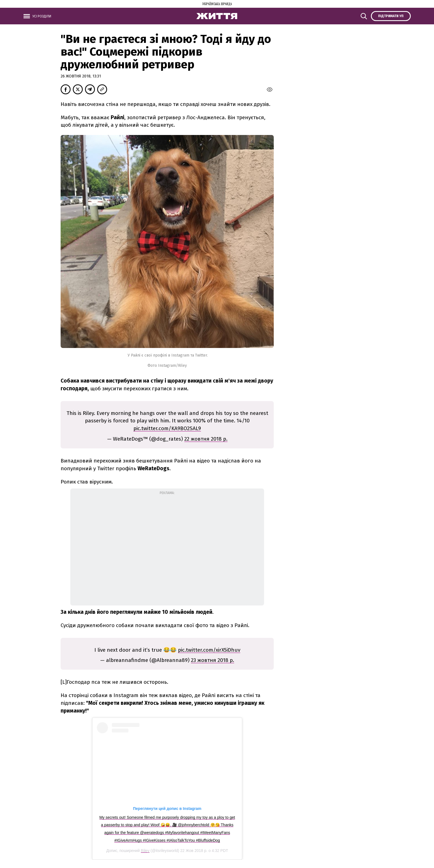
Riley (145, 851)
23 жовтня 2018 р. (213, 660)
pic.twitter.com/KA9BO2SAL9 (167, 428)
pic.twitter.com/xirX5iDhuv (209, 650)
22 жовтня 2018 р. (206, 439)
